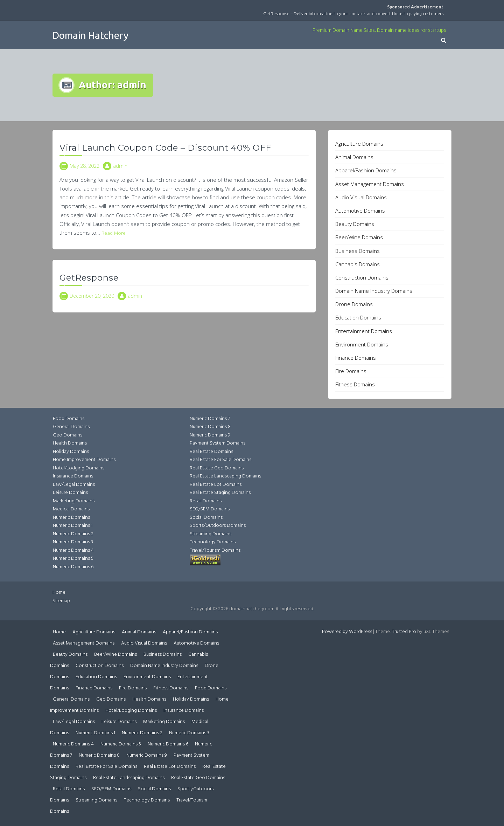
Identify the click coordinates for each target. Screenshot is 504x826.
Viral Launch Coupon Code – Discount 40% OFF (165, 148)
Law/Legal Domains (74, 485)
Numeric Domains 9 (210, 435)
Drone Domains (354, 304)
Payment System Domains (218, 443)
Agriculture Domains (359, 144)
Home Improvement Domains (84, 460)
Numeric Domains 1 (73, 526)
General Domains (71, 427)
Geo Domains (68, 435)
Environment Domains (362, 344)
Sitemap (61, 601)
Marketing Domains (74, 501)
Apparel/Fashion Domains (366, 170)
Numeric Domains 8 (210, 427)
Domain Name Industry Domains (374, 291)
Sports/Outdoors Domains (218, 526)
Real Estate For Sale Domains (220, 460)
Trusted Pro (404, 632)
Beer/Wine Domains (359, 237)
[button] (444, 41)
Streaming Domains (211, 534)
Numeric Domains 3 (73, 542)
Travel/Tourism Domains (215, 550)
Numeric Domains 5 (73, 559)
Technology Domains (213, 542)
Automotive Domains (360, 211)
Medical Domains (71, 509)
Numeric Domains (71, 518)
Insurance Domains (73, 476)
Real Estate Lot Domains (216, 485)
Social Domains (206, 518)
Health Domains (70, 443)
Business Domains (358, 251)
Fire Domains (351, 371)
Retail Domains (206, 501)
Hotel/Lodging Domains (79, 468)
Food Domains (69, 419)
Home (59, 593)
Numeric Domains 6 (73, 567)
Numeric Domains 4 (73, 550)
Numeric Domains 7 (210, 419)
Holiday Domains (71, 452)
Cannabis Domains (358, 264)
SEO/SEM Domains (210, 509)
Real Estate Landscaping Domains (225, 476)
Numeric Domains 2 (73, 534)
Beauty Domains (355, 224)
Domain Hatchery (90, 35)
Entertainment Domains (364, 331)
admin (120, 166)
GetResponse (89, 278)
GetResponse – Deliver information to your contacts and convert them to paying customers (353, 13)
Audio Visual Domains (361, 197)
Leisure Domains (70, 493)
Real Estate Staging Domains (220, 493)
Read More (114, 233)
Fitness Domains (355, 384)
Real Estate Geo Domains (217, 468)
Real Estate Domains (211, 452)
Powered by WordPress (347, 632)
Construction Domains (362, 277)
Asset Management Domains (370, 184)
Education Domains (358, 317)
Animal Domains (354, 157)
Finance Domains (356, 358)
